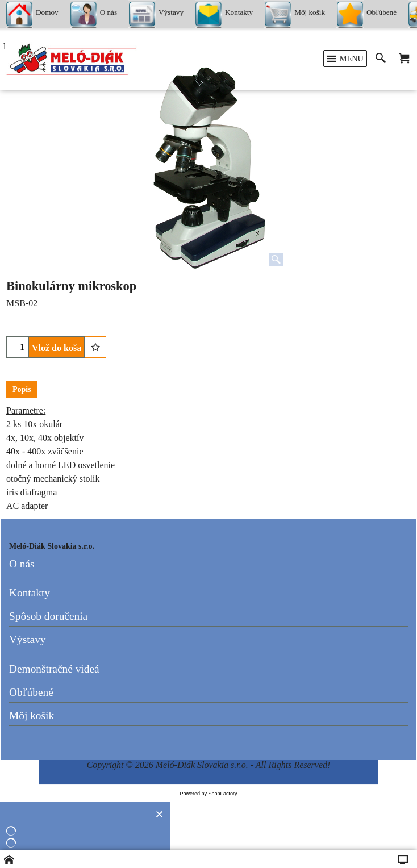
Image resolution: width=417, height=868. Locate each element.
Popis (22, 389)
